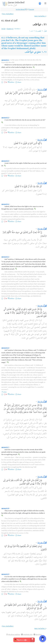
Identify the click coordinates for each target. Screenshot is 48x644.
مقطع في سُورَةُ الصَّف (33, 52)
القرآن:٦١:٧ (42, 477)
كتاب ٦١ (38, 31)
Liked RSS (39, 634)
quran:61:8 (5, 508)
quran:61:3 (5, 161)
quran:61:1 (5, 60)
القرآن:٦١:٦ (42, 402)
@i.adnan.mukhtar (14, 634)
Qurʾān (3, 29)
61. (9, 20)
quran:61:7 (5, 447)
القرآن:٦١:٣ (42, 183)
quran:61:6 (5, 348)
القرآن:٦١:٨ (42, 543)
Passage (31, 9)
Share (19, 82)
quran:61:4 (5, 204)
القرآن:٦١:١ (42, 90)
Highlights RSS (28, 634)
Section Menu (21, 9)
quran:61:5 (5, 257)
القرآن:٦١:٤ (42, 229)
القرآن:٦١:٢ (42, 140)
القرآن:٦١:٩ (42, 602)
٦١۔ (40, 25)
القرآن (45, 31)
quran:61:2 (5, 117)
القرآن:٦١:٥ (42, 306)
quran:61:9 (5, 574)
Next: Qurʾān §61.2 (40, 16)
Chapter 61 (10, 29)
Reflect (12, 82)
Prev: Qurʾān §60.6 (8, 14)
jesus (5, 392)
